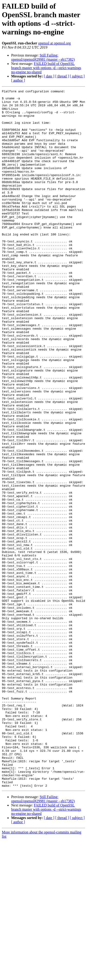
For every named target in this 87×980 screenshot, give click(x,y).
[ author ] (18, 80)
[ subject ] (77, 76)
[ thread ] (62, 76)
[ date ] (49, 76)
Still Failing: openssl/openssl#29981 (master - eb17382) (43, 57)
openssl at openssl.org (54, 43)
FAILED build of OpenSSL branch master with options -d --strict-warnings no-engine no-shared (46, 68)
